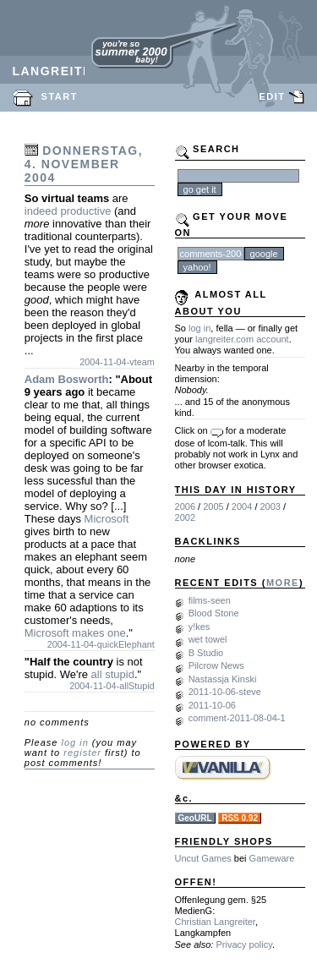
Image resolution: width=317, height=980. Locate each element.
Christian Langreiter (215, 922)
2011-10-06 (212, 705)
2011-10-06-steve (225, 692)
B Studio (206, 653)
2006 (185, 506)
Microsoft (107, 519)
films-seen (210, 600)
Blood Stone (214, 613)
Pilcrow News (216, 665)
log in (74, 742)
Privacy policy (243, 944)
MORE (283, 583)
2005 (213, 506)
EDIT (272, 96)
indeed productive (68, 211)
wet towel (208, 639)
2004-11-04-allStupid (112, 686)
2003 (271, 506)
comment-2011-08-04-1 (237, 718)
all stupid (113, 674)
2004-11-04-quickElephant (101, 644)
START (60, 96)
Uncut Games (203, 858)
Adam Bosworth (67, 379)
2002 (185, 517)
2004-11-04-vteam (117, 362)
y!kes (199, 627)
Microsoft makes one (75, 633)
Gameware (272, 858)
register (82, 753)
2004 (242, 506)
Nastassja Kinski (223, 679)
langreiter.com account (242, 339)
